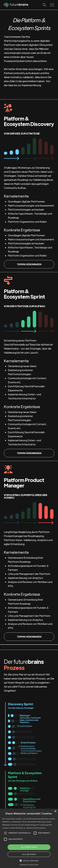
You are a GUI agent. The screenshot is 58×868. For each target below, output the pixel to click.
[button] (29, 861)
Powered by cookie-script (29, 865)
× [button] (55, 811)
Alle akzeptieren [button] (29, 847)
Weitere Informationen (36, 828)
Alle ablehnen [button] (29, 854)
